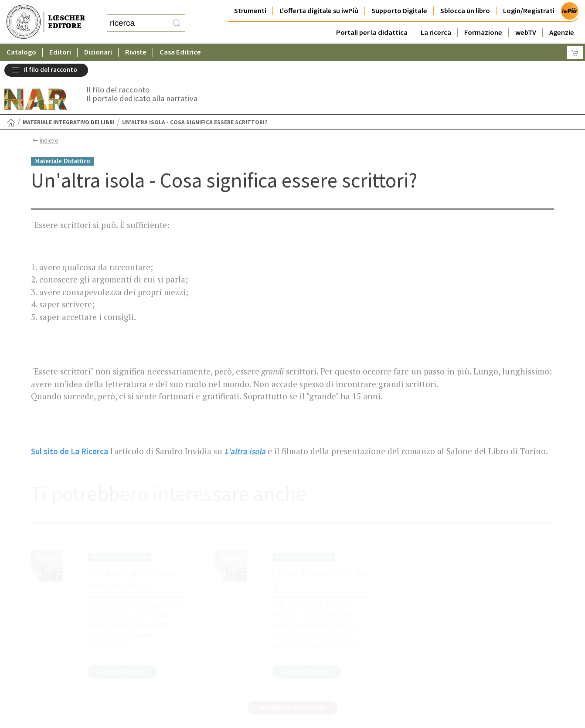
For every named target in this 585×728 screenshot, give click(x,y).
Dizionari (98, 52)
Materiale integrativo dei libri (69, 122)
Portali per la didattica (372, 32)
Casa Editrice (180, 52)
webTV (526, 32)
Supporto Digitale (399, 11)
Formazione (483, 32)
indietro (45, 141)
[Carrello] (575, 53)
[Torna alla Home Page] (11, 122)
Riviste (136, 52)
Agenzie (562, 32)
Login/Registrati (529, 11)
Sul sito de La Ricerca (70, 451)
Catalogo (21, 52)
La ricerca (436, 32)
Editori (60, 52)
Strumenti (250, 11)
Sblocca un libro (465, 11)
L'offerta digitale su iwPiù (319, 11)
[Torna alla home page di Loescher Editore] (46, 22)
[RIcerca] (177, 23)
